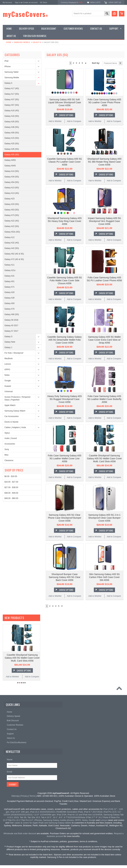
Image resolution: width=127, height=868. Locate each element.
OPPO (7, 370)
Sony (7, 449)
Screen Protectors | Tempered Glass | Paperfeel (17, 398)
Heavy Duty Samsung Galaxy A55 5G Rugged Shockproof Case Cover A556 (65, 399)
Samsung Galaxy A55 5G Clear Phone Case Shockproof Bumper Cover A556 (65, 518)
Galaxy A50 (10, 303)
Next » (86, 63)
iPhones (38, 820)
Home (9, 42)
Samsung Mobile (22, 42)
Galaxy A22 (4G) (12, 221)
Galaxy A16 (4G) (12, 111)
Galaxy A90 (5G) (12, 314)
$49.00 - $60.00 (11, 498)
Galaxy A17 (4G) (12, 88)
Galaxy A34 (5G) (12, 177)
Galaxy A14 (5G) (12, 171)
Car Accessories (12, 416)
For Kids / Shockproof (14, 353)
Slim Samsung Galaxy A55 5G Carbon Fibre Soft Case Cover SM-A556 (104, 577)
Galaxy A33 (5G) (12, 204)
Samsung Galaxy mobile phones (58, 820)
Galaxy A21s (10, 270)
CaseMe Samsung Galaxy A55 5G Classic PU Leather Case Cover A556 (64, 162)
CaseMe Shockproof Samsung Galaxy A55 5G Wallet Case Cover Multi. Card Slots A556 (104, 458)
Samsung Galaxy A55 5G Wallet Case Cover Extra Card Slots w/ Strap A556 (104, 340)
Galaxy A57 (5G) (12, 105)
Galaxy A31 (10, 276)
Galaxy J (8, 347)
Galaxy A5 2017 (11, 325)
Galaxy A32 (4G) (12, 243)
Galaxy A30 (10, 298)
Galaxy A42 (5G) (12, 248)
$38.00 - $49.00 (11, 493)
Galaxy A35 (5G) (12, 149)
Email (10, 772)
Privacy (24, 796)
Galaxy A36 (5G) (12, 127)
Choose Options (66, 115)
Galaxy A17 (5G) (12, 94)
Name (10, 759)
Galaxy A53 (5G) (12, 210)
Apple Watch (10, 405)
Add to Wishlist (55, 121)
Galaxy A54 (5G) (12, 182)
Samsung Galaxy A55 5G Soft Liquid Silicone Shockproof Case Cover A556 (65, 102)
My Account (7, 2)
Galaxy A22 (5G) (12, 226)
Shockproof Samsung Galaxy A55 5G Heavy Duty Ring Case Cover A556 (64, 221)
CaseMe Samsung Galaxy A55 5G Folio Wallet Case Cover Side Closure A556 (64, 280)
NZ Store (44, 2)
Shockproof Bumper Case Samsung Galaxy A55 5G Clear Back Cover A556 (65, 577)
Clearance (9, 460)
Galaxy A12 (10, 237)
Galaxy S (9, 337)
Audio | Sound (11, 438)
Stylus (7, 433)
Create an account (30, 2)
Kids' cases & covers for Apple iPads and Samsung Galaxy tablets (40, 823)
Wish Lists (95, 2)
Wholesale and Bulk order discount (20, 833)
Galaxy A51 (10, 281)
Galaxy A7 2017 (11, 331)
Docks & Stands (11, 422)
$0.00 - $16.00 (11, 476)
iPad (7, 61)
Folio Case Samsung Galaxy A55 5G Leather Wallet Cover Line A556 (64, 458)
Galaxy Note (10, 342)
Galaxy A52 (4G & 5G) (14, 254)
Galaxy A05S (10, 160)
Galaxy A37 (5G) (12, 99)
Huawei (8, 386)
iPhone (8, 66)
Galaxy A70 (10, 309)
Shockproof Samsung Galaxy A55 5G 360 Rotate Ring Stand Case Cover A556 (104, 162)
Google (8, 381)
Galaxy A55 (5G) (12, 155)
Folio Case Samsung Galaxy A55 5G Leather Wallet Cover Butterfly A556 (104, 399)
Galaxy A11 (10, 265)
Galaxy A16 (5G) (12, 116)
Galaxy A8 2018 (11, 320)
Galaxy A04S (10, 166)
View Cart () (115, 2)
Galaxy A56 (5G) (12, 133)
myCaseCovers (26, 14)
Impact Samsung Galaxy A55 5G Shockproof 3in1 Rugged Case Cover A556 (104, 221)
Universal (9, 391)
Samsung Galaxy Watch (15, 411)
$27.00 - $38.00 (11, 487)
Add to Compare (74, 121)
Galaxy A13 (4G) (12, 193)
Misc (7, 455)
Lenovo (8, 364)
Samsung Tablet (12, 72)
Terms (32, 796)
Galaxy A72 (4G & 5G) (14, 259)
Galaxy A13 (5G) (12, 188)
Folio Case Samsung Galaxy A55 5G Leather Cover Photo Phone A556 (104, 102)
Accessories (10, 444)
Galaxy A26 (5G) (12, 122)
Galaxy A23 (10, 199)
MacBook (9, 358)
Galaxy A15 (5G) (12, 138)
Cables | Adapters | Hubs (15, 427)
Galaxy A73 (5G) (12, 215)
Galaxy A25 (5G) (12, 144)
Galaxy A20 (10, 292)
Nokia (7, 375)
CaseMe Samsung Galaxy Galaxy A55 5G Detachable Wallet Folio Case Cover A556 (65, 340)
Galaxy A (37, 42)
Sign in (18, 2)
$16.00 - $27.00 (11, 482)
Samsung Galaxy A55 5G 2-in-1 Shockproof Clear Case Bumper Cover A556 (104, 518)
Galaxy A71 (10, 287)
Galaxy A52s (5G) (12, 232)
